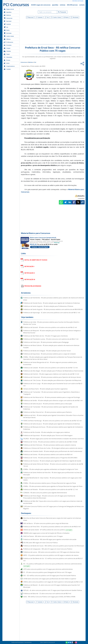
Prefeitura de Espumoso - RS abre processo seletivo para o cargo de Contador (50, 354)
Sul (6, 27)
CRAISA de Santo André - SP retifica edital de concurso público (48, 530)
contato (82, 5)
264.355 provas (72, 5)
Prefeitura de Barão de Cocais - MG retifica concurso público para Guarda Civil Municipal (54, 546)
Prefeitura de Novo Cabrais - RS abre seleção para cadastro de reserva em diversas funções (51, 346)
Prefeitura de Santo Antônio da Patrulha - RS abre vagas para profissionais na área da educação (52, 474)
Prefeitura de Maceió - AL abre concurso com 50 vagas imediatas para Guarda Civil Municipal (52, 586)
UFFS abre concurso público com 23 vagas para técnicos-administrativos (48, 569)
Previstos (8, 45)
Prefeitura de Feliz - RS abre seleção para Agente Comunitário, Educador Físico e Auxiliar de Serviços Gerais (53, 416)
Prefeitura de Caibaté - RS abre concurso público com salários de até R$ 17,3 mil (50, 368)
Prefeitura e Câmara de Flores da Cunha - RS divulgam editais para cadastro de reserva (53, 448)
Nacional (8, 21)
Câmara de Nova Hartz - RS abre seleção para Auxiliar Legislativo (45, 389)
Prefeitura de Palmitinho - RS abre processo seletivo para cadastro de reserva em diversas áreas (54, 299)
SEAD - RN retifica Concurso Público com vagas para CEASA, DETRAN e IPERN (49, 597)
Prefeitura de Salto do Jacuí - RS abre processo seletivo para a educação (48, 404)
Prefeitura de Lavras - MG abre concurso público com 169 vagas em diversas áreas (51, 552)
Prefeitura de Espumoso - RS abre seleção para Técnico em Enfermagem (48, 435)
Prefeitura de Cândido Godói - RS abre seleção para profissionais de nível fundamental (53, 451)
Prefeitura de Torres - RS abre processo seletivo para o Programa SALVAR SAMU (50, 458)
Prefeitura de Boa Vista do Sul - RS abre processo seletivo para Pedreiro (47, 412)
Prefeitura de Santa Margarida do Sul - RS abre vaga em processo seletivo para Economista (50, 363)
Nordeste (8, 33)
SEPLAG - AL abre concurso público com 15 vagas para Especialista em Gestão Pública (53, 590)
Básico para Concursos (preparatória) (43, 238)
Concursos (8, 18)
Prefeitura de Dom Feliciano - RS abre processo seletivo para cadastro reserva (50, 445)
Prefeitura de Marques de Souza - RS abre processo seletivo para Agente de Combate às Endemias (53, 428)
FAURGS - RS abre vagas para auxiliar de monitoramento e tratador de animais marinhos (54, 439)
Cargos (7, 48)
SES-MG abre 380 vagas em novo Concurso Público (40, 543)
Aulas (7, 63)
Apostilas (8, 12)
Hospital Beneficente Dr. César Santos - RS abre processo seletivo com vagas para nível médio (52, 479)
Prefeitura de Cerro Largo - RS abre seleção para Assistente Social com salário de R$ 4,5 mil (53, 385)
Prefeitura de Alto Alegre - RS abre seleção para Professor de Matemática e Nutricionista (53, 371)
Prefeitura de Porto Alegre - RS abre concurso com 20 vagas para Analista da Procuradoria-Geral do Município (49, 497)
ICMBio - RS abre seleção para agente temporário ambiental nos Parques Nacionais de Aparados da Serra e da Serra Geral (53, 358)
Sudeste (7, 24)
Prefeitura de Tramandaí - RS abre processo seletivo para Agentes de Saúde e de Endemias (51, 408)
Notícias (7, 15)
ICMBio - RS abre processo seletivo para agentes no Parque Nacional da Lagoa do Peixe (53, 486)
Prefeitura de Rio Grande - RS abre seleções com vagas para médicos (47, 432)
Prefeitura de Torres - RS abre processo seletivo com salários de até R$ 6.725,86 (50, 442)
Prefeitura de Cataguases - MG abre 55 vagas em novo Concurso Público (48, 549)
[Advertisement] (39, 32)
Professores (8, 42)
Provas (7, 60)
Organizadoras (9, 66)
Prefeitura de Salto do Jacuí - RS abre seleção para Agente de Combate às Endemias (52, 424)
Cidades (7, 51)
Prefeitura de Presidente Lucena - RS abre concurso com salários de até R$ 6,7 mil (51, 339)
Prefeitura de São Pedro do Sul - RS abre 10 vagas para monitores (46, 336)
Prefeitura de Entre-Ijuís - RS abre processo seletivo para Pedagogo (46, 342)
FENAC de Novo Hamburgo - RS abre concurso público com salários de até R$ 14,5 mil (52, 421)
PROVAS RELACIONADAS (33, 286)
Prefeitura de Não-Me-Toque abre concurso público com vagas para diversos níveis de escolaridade (53, 502)
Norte (7, 30)
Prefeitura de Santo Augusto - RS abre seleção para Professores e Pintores (48, 306)
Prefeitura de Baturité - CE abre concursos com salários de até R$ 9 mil (47, 593)
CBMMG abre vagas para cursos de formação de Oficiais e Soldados (46, 533)
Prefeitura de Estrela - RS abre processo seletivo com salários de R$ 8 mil (48, 454)
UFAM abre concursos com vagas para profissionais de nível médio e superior (50, 579)
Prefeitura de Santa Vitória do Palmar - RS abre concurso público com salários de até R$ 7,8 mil (53, 465)
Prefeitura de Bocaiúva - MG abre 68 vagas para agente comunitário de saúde (50, 539)
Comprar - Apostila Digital (40, 247)
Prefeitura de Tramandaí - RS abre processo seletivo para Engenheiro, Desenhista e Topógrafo (51, 393)
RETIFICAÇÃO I (29, 266)
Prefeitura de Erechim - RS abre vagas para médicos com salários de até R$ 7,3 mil (51, 374)
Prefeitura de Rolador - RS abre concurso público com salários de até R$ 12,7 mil (51, 489)
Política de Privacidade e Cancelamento (22, 642)
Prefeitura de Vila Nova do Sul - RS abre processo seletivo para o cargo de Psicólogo (52, 397)
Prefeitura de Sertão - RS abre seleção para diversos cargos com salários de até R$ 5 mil (53, 400)
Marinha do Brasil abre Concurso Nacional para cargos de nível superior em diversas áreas (52, 519)
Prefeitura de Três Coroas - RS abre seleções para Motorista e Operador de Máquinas (52, 380)
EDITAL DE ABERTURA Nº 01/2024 (36, 260)
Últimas (7, 39)
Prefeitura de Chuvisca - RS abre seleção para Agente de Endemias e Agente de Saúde (52, 461)
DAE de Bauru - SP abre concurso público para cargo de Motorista (46, 523)
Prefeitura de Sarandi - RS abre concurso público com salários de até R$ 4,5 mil (50, 327)
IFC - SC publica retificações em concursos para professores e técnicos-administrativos (53, 565)
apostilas (55, 5)
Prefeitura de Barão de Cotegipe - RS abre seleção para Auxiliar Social (47, 351)
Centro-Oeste (9, 36)
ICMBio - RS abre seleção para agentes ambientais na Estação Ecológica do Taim (51, 469)
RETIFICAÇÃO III (30, 279)
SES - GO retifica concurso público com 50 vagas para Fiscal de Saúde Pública (50, 575)
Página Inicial (9, 9)
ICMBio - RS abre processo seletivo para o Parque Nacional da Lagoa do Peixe (50, 483)
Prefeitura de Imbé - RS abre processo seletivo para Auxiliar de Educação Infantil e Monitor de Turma (51, 323)
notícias (63, 5)
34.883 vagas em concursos (41, 5)
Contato (7, 69)
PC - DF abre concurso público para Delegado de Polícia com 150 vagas (47, 572)
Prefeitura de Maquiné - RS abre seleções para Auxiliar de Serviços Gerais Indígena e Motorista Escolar (52, 332)
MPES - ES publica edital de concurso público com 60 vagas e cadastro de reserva (51, 555)
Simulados (8, 57)
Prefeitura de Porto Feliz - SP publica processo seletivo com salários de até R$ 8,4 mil (52, 527)
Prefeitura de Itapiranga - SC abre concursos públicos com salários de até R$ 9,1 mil (52, 313)
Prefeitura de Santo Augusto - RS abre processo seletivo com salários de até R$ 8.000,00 (53, 309)
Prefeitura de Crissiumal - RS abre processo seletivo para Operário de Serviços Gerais (52, 377)
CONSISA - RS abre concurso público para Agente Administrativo (45, 493)
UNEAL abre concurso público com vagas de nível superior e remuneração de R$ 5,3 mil (53, 582)
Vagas (7, 54)
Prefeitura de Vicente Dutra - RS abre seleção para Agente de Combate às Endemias (52, 303)
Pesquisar (62, 12)
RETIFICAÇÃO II (30, 273)
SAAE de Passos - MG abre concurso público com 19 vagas (43, 536)
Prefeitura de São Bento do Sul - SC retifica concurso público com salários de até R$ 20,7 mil (53, 559)
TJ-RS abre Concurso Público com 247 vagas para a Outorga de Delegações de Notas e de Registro (53, 507)
